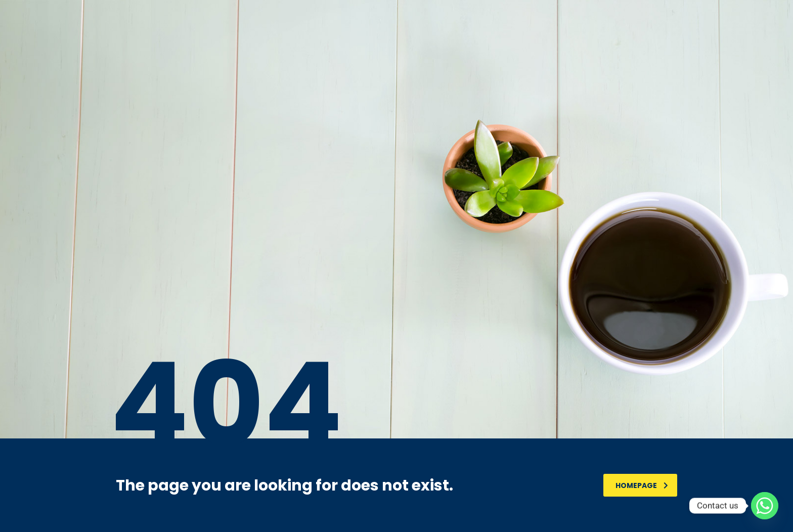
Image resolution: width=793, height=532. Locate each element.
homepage (642, 485)
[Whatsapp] (765, 506)
